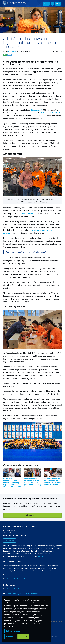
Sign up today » (32, 515)
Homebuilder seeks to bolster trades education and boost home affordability (53, 482)
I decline (10, 636)
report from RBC (28, 214)
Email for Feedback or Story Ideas (20, 579)
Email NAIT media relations (17, 589)
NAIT (10, 55)
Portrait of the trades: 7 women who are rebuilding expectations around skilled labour (12, 483)
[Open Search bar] (52, 4)
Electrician (36, 110)
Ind (5, 55)
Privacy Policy (53, 636)
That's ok (23, 636)
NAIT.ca (46, 4)
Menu (58, 4)
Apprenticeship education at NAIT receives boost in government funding (32, 482)
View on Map (10, 541)
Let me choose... (13, 631)
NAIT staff (12, 52)
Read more (42, 556)
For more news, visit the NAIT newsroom (22, 594)
